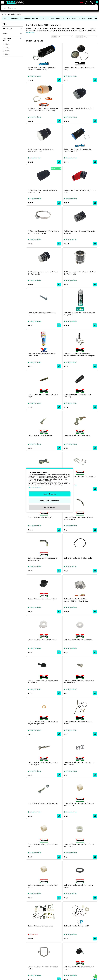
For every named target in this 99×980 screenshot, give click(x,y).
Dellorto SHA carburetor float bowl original (42, 599)
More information (35, 488)
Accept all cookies (49, 494)
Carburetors (16, 18)
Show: (54, 37)
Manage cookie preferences (50, 501)
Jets (44, 18)
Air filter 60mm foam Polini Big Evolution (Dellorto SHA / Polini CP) (78, 150)
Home (4, 14)
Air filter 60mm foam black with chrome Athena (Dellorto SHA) (41, 150)
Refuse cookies (50, 507)
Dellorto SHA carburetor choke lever (40, 435)
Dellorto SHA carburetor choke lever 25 (77, 435)
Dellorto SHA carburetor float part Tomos (42, 640)
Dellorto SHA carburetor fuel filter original (78, 640)
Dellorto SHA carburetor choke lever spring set (80, 476)
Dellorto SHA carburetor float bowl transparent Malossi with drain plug (76, 600)
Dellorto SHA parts (15, 14)
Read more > (31, 33)
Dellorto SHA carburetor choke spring (41, 517)
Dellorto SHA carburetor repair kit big (40, 926)
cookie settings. (58, 485)
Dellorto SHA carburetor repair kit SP (76, 926)
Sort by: (79, 37)
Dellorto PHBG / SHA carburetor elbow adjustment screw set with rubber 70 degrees (79, 355)
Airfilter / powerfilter (56, 18)
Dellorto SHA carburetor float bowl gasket (78, 558)
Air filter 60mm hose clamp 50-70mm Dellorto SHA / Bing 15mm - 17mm (44, 232)
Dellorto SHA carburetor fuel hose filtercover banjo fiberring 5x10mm (43, 723)
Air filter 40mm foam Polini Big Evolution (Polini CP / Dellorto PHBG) (42, 69)
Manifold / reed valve (31, 18)
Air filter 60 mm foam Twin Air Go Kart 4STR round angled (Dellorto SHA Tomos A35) (43, 109)
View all (5, 18)
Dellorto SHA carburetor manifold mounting (43, 803)
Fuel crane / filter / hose (76, 18)
